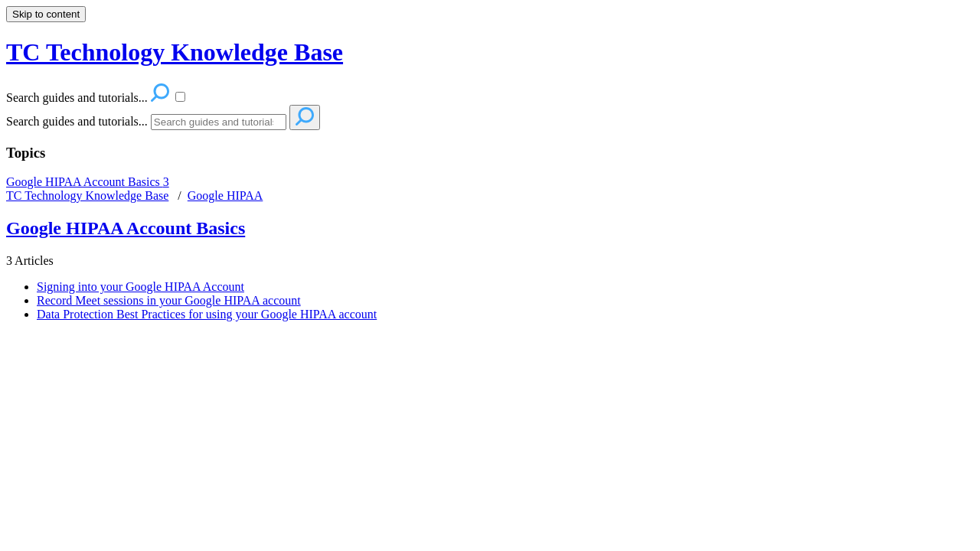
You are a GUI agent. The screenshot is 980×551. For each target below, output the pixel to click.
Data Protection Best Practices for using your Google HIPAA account (207, 314)
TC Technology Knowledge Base (87, 196)
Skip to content (46, 14)
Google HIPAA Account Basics (88, 182)
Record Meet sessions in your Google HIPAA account (169, 300)
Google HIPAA (225, 196)
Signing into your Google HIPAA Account (140, 287)
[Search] (219, 122)
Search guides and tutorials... (77, 121)
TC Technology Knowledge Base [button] (175, 52)
